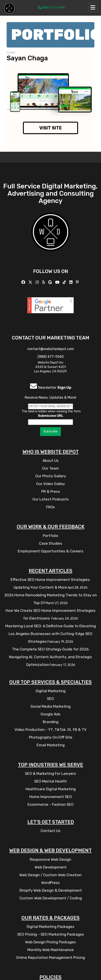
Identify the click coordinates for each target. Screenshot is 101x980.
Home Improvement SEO (51, 797)
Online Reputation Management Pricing (50, 957)
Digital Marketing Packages (50, 927)
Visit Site (51, 128)
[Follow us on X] (31, 282)
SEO (50, 699)
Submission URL (51, 416)
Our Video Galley (50, 484)
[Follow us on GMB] (51, 282)
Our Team (50, 468)
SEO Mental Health (50, 781)
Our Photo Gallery (51, 476)
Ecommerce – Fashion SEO (51, 804)
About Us (51, 461)
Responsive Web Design (50, 859)
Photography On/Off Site (51, 737)
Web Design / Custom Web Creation (50, 875)
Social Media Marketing (50, 706)
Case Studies (51, 543)
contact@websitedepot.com (51, 349)
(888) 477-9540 (52, 8)
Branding (51, 722)
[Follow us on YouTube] (58, 282)
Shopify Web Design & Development (50, 890)
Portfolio (50, 536)
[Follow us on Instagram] (38, 282)
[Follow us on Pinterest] (78, 282)
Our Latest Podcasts (51, 499)
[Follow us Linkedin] (71, 282)
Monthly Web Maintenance (50, 950)
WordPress (50, 883)
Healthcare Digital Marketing (51, 789)
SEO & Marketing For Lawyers (50, 773)
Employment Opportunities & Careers (50, 551)
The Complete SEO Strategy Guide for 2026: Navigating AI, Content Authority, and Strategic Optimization (50, 657)
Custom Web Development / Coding (51, 898)
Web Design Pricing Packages (50, 942)
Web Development (51, 867)
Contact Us (50, 831)
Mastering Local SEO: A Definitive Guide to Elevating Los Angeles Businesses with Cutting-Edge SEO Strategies (51, 634)
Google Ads (50, 714)
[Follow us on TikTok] (65, 282)
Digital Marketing (51, 691)
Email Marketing (51, 745)
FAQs (50, 507)
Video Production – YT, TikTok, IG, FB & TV (50, 730)
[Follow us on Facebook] (24, 282)
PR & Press (51, 491)
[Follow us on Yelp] (44, 282)
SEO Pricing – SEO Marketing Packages (51, 934)
